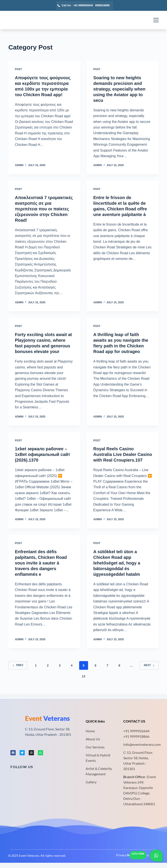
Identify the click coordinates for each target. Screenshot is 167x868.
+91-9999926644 (83, 5)
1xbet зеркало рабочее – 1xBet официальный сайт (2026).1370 (42, 454)
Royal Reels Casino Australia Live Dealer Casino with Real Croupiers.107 (123, 454)
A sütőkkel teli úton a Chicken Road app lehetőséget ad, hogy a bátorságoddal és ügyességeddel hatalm (117, 563)
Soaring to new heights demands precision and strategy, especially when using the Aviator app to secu (119, 89)
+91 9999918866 (136, 736)
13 (84, 676)
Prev (18, 665)
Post (18, 69)
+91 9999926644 (136, 731)
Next (149, 665)
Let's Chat (138, 854)
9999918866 (103, 5)
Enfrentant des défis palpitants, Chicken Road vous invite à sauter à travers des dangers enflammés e (41, 563)
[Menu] (156, 20)
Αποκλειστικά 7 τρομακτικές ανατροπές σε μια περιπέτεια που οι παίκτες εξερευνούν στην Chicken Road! (44, 209)
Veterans (47, 718)
